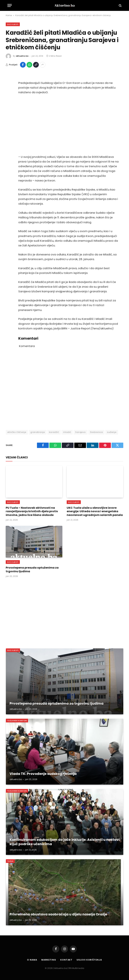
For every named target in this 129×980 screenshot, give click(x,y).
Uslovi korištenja (89, 960)
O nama (32, 960)
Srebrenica (96, 432)
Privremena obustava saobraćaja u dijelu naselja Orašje (58, 914)
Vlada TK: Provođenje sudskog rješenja (43, 774)
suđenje (112, 432)
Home (9, 15)
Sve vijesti (13, 24)
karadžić (54, 432)
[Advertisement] (68, 125)
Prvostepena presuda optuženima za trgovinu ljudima (32, 570)
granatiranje (38, 432)
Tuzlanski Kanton (17, 721)
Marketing (49, 960)
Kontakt (66, 960)
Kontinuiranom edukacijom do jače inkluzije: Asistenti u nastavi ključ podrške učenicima (65, 842)
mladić (67, 432)
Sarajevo (80, 432)
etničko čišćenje (17, 432)
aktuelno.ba (22, 56)
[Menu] (10, 5)
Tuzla (10, 861)
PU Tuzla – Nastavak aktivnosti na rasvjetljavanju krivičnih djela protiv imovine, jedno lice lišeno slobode (32, 511)
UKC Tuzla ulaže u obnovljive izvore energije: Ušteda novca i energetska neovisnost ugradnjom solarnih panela (95, 511)
